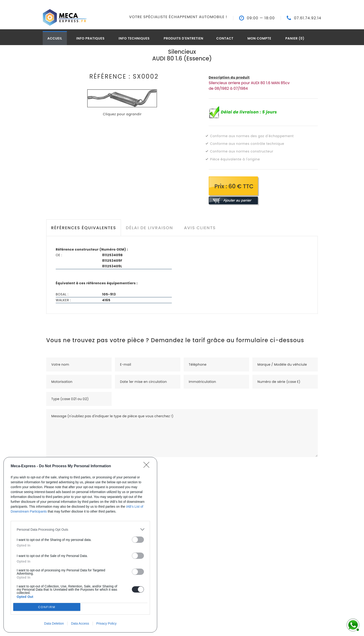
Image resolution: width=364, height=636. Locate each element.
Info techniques (134, 38)
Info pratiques (90, 38)
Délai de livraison (149, 228)
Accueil (55, 38)
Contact (225, 38)
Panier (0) (295, 38)
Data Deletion (54, 623)
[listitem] (80, 529)
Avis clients (200, 228)
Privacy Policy (106, 623)
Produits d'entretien (184, 38)
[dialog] (80, 545)
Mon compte (259, 38)
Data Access (80, 623)
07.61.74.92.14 (308, 18)
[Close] (148, 466)
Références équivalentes (84, 228)
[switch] (138, 540)
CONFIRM (47, 607)
